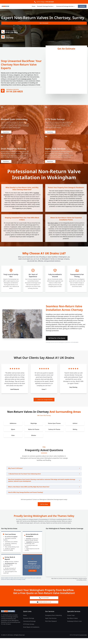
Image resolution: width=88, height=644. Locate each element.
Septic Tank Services (51, 624)
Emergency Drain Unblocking (53, 621)
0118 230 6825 (50, 2)
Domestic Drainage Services (46, 6)
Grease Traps (71, 621)
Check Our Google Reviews (44, 404)
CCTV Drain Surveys (29, 630)
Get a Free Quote (9, 23)
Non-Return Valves (72, 624)
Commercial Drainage (29, 627)
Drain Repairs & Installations (31, 633)
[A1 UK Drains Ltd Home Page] (11, 617)
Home (34, 6)
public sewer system (76, 199)
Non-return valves (53, 227)
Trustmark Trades (83, 641)
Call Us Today (32, 575)
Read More (7, 134)
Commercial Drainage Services (66, 6)
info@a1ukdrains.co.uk (44, 608)
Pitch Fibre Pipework (51, 627)
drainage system (26, 80)
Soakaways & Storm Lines (74, 627)
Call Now (82, 6)
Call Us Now (44, 509)
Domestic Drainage (29, 624)
